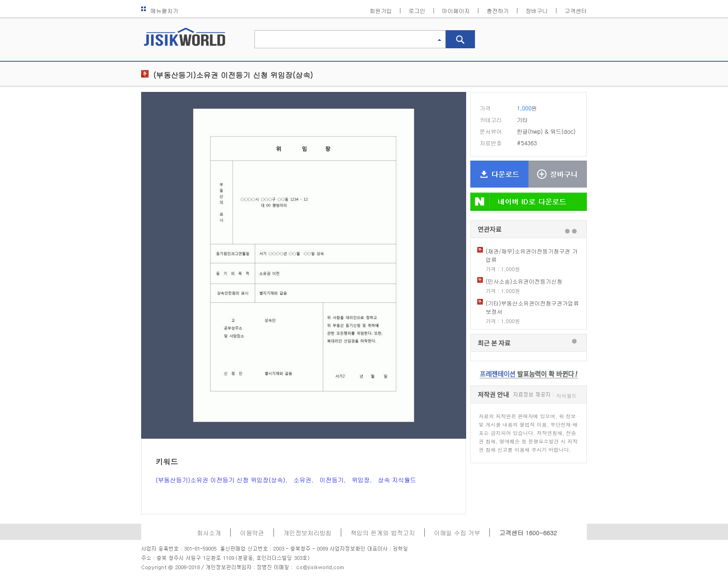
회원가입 (381, 10)
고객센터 (576, 10)
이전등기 (331, 480)
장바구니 (537, 10)
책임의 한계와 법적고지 (383, 533)
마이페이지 (456, 10)
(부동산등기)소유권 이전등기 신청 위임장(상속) (233, 75)
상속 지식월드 (397, 480)
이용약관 (252, 533)
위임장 (361, 480)
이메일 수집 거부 (457, 533)
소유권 (302, 480)
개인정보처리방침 (307, 533)
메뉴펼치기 (160, 10)
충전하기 (498, 10)
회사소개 (209, 533)
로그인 (417, 10)
